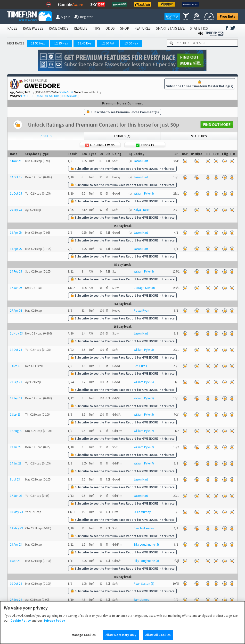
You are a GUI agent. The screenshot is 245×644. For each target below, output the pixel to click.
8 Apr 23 (15, 561)
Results (46, 136)
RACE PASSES (33, 28)
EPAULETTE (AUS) (32, 96)
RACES (12, 28)
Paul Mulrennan (144, 528)
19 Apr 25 (16, 233)
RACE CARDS (59, 28)
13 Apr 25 (16, 249)
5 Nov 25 (16, 161)
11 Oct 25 (16, 193)
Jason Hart (141, 161)
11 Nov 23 (16, 333)
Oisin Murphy (142, 512)
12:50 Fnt (108, 43)
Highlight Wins (100, 145)
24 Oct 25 (16, 177)
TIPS (97, 28)
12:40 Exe (85, 43)
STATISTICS (199, 28)
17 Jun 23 (16, 496)
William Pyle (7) (144, 431)
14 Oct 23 (16, 350)
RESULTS (81, 28)
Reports (145, 145)
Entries (122, 136)
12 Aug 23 (16, 431)
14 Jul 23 (16, 463)
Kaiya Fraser (142, 210)
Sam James (141, 600)
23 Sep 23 (16, 382)
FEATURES (143, 28)
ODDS (110, 28)
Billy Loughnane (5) (146, 545)
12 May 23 (16, 528)
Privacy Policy (54, 625)
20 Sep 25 (16, 210)
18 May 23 (16, 512)
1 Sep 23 (15, 415)
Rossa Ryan (141, 311)
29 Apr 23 (16, 545)
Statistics (199, 136)
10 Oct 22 (16, 584)
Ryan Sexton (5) (144, 584)
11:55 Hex (38, 43)
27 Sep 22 (16, 600)
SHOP (125, 28)
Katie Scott (67, 92)
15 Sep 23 (16, 398)
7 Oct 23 (15, 366)
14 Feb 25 (16, 271)
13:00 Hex (131, 43)
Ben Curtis (140, 366)
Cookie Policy (21, 625)
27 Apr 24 (16, 311)
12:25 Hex (61, 43)
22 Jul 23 (16, 447)
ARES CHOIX (52, 96)
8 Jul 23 (15, 479)
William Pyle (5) (144, 350)
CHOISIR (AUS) (69, 96)
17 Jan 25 (16, 288)
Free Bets (228, 16)
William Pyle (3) (144, 193)
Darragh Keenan (144, 288)
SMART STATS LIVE (170, 28)
